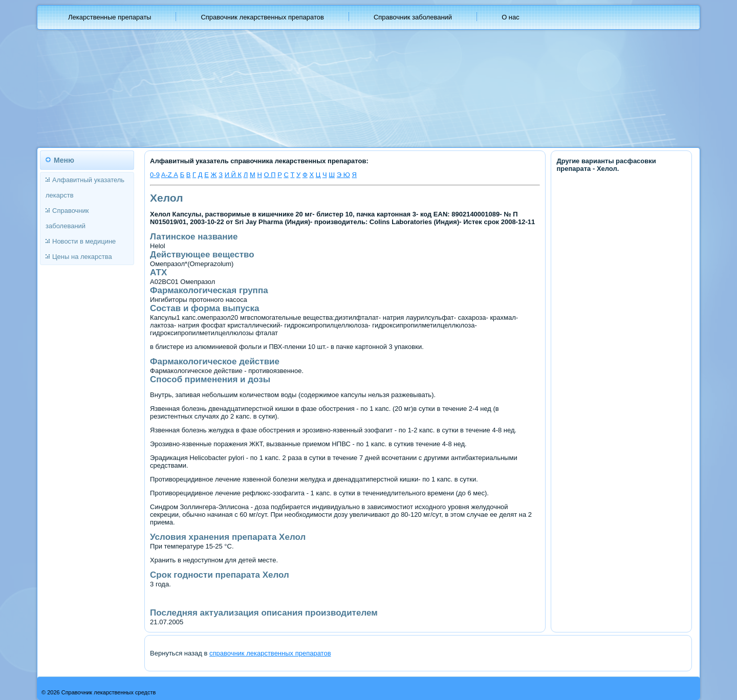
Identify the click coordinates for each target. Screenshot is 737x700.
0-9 (155, 175)
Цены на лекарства (82, 257)
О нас (511, 17)
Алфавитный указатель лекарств (85, 188)
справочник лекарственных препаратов (270, 653)
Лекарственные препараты (110, 17)
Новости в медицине (84, 241)
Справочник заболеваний (413, 17)
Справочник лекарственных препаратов (262, 17)
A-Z (168, 175)
